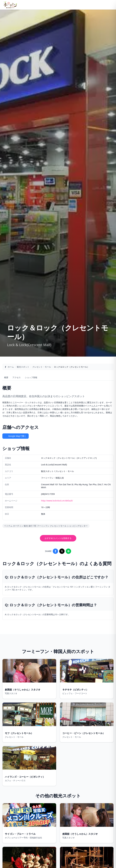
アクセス (17, 377)
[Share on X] (62, 551)
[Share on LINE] (68, 551)
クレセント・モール (42, 367)
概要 (6, 377)
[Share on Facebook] (55, 551)
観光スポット (23, 367)
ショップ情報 (31, 377)
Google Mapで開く (16, 436)
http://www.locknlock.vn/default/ (57, 501)
